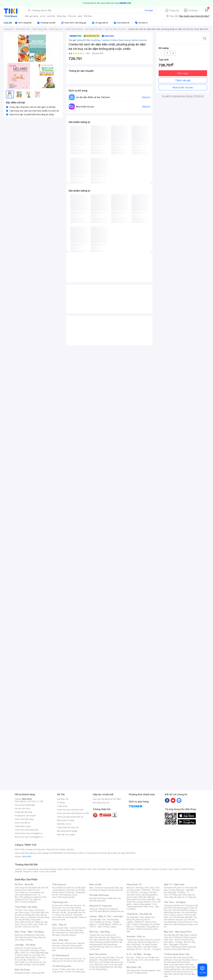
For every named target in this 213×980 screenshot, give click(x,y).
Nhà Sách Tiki (134, 967)
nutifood (124, 869)
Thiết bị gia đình (38, 973)
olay (170, 869)
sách (80, 16)
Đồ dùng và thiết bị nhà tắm (107, 942)
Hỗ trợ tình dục (36, 962)
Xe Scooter (149, 960)
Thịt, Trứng (28, 910)
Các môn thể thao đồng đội (181, 917)
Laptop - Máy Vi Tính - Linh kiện (106, 916)
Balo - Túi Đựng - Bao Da (180, 942)
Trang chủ (174, 10)
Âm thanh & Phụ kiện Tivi (174, 888)
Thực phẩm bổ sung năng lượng (181, 923)
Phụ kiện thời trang (99, 895)
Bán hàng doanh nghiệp (67, 831)
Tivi (170, 895)
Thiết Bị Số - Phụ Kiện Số (139, 914)
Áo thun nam (57, 905)
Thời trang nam (60, 902)
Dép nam (65, 946)
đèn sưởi (177, 957)
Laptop (113, 927)
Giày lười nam (58, 943)
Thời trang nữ (59, 884)
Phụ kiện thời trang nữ (98, 898)
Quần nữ (70, 888)
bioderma (82, 869)
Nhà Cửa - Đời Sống (99, 932)
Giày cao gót (58, 928)
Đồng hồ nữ (104, 909)
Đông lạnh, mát (33, 915)
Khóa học (149, 940)
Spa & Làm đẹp (145, 942)
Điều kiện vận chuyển (66, 835)
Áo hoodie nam (64, 910)
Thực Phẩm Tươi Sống (26, 907)
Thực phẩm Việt (37, 912)
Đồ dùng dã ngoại (181, 908)
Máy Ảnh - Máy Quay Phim (178, 932)
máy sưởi (168, 957)
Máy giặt (172, 892)
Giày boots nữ (62, 933)
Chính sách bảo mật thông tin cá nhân (73, 813)
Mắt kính (113, 898)
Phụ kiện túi (79, 961)
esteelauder (33, 869)
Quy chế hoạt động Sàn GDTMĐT (107, 799)
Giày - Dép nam (60, 940)
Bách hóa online (139, 899)
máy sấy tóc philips (182, 960)
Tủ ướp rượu (191, 897)
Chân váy (70, 892)
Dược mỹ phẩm (38, 965)
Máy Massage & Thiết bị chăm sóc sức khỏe (32, 954)
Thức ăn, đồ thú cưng (28, 924)
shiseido (19, 872)
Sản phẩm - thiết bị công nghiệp (144, 903)
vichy (42, 872)
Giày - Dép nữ (59, 925)
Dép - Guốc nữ (71, 928)
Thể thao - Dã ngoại (139, 892)
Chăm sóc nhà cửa (31, 927)
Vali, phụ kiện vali (116, 890)
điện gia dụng (32, 16)
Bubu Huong (125, 40)
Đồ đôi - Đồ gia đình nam (71, 912)
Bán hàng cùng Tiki (101, 803)
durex (74, 869)
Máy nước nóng (180, 895)
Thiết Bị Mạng (104, 924)
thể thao (88, 16)
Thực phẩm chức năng (29, 950)
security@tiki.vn (36, 837)
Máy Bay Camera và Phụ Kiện (180, 948)
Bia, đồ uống (24, 920)
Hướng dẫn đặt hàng (23, 812)
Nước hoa (24, 962)
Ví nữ (79, 959)
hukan (36, 872)
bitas (192, 869)
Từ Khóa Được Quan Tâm (177, 954)
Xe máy (135, 960)
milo (94, 869)
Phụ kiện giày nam (65, 948)
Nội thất (102, 940)
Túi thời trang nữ (61, 955)
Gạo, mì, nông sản (29, 917)
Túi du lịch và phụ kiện (104, 888)
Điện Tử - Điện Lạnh (174, 884)
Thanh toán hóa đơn (135, 940)
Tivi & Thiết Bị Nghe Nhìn (142, 905)
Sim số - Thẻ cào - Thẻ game (148, 949)
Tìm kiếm (149, 10)
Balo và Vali (95, 884)
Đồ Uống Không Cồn (105, 967)
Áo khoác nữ (72, 890)
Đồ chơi (41, 888)
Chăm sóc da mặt (22, 948)
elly (90, 869)
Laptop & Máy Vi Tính (147, 902)
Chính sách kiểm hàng (24, 819)
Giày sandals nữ (67, 930)
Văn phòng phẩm (148, 970)
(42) (88, 53)
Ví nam (55, 969)
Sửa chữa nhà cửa (102, 937)
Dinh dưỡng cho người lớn (30, 897)
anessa (155, 869)
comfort (185, 869)
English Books (141, 973)
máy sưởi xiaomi (183, 967)
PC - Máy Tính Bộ (101, 927)
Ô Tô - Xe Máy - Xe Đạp (139, 954)
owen (60, 869)
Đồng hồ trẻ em (117, 911)
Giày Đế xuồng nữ (69, 935)
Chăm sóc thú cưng (98, 957)
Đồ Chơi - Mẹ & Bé (24, 884)
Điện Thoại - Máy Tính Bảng (29, 932)
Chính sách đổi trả (22, 823)
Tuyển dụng (62, 806)
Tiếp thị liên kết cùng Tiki (68, 827)
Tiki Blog (61, 803)
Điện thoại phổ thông (28, 937)
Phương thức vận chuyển (25, 816)
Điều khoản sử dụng (65, 820)
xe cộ (43, 16)
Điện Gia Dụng (22, 970)
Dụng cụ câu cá (176, 915)
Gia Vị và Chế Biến (102, 962)
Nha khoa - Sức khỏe (142, 947)
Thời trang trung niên (66, 897)
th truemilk (45, 869)
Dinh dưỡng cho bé (28, 895)
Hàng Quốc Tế (134, 884)
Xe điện (152, 957)
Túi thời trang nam (61, 966)
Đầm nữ (62, 888)
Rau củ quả (24, 912)
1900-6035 (27, 799)
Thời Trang (149, 888)
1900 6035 (27, 857)
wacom (148, 869)
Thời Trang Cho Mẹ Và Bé (26, 888)
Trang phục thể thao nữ (174, 905)
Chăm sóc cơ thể (28, 953)
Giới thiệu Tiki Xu (64, 824)
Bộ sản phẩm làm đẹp (30, 963)
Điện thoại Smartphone (25, 935)
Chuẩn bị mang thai (28, 902)
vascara (18, 869)
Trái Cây (18, 910)
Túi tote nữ (68, 961)
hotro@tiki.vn (37, 833)
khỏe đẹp (62, 16)
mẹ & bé (51, 16)
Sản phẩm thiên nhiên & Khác (30, 956)
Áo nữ (55, 888)
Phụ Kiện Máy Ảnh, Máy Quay (176, 935)
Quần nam (69, 905)
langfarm (28, 872)
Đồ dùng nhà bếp (22, 973)
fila (47, 872)
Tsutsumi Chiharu (110, 40)
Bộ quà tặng (102, 969)
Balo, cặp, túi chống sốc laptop (106, 889)
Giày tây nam (70, 943)
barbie (53, 869)
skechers (102, 869)
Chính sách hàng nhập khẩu (27, 830)
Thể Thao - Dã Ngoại (175, 902)
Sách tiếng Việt (133, 970)
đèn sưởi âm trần (176, 974)
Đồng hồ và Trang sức (101, 906)
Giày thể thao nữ (185, 922)
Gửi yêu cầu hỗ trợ (22, 809)
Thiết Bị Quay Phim (179, 947)
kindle (132, 869)
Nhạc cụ (109, 947)
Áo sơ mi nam (69, 908)
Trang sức (94, 909)
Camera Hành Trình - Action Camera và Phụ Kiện (180, 940)
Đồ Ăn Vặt (99, 965)
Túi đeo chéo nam (67, 969)
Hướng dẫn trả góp (23, 826)
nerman (140, 869)
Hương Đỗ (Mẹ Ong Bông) (89, 40)
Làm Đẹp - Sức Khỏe (25, 945)
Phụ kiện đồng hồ (102, 911)
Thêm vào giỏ (183, 80)
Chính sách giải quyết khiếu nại (70, 817)
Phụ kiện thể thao (181, 910)
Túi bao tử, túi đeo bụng (75, 972)
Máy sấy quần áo (177, 897)
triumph (116, 869)
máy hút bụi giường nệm (180, 968)
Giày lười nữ (74, 933)
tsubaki (53, 872)
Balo (91, 888)
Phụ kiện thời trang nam (105, 899)
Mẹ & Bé (143, 897)
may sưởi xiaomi (177, 965)
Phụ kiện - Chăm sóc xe (137, 957)
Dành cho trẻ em (27, 922)
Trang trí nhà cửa (96, 935)
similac (177, 869)
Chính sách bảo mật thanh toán (70, 810)
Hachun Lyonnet (139, 40)
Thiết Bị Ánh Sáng (181, 937)
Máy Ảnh (186, 949)
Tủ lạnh (172, 890)
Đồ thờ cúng (99, 947)
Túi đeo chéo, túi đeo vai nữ (64, 959)
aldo (109, 869)
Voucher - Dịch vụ (136, 936)
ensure (67, 869)
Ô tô (141, 960)
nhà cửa (72, 16)
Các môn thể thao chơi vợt (181, 918)
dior (25, 869)
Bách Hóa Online (98, 954)
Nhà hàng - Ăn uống (141, 944)
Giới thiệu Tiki (63, 799)
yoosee (163, 869)
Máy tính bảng (26, 940)
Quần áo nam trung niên (67, 917)
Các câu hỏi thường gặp (25, 805)
